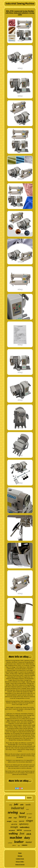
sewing (13, 812)
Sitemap (20, 856)
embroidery (25, 827)
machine (16, 837)
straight (9, 821)
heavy (23, 817)
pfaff (10, 818)
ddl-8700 (14, 824)
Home (20, 853)
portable (29, 814)
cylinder (10, 843)
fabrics (14, 845)
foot (22, 833)
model (27, 809)
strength (14, 827)
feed (30, 817)
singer (29, 821)
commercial (27, 831)
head (22, 813)
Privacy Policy (20, 862)
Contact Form (20, 859)
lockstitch (12, 830)
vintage (15, 821)
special (21, 821)
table (22, 805)
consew (25, 845)
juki (16, 804)
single (15, 818)
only (11, 805)
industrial (18, 808)
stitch (29, 834)
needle (28, 805)
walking (13, 833)
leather (19, 842)
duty (27, 838)
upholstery (24, 824)
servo (19, 830)
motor (29, 842)
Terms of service (20, 864)
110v (19, 846)
